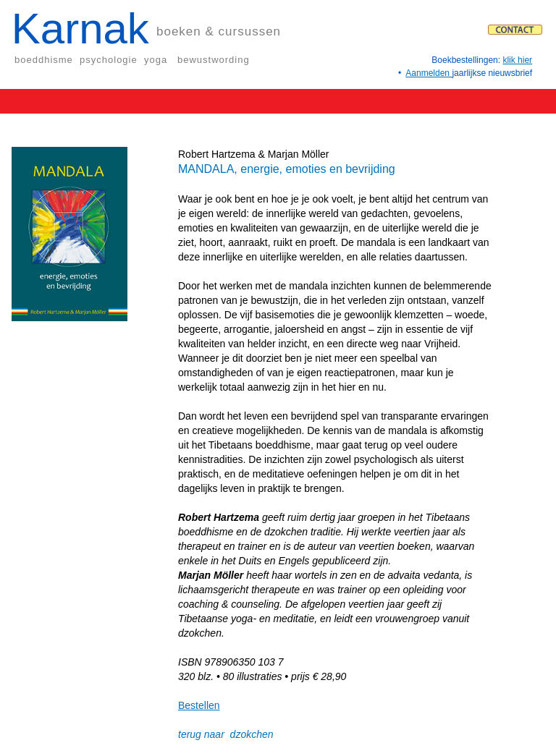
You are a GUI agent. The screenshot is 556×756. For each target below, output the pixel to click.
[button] (279, 99)
